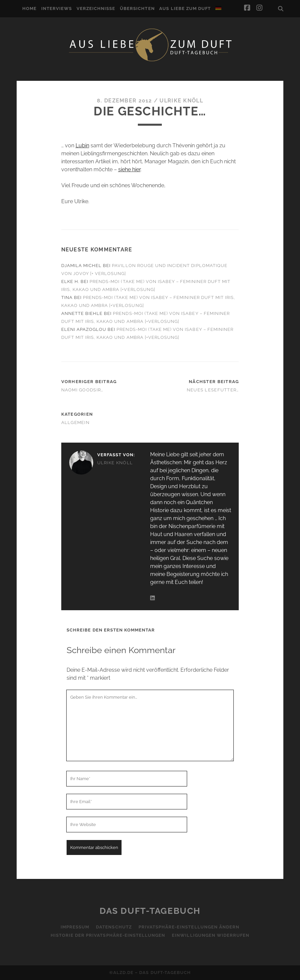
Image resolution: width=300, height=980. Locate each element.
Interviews (57, 8)
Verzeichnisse (96, 8)
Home (29, 8)
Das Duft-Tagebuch (150, 911)
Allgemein (76, 422)
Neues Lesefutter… (213, 390)
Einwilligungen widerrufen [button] (211, 935)
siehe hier (129, 169)
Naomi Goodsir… (82, 390)
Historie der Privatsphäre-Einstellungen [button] (108, 935)
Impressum (75, 927)
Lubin (82, 145)
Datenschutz (114, 927)
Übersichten (137, 8)
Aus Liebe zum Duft (185, 8)
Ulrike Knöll (181, 101)
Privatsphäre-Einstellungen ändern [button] (189, 927)
